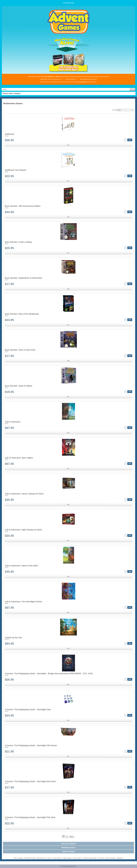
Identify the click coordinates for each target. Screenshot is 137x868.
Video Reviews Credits (30, 858)
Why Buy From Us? (41, 858)
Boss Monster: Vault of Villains (19, 386)
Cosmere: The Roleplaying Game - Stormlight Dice (28, 709)
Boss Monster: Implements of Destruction (23, 278)
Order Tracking (68, 852)
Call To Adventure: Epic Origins (19, 458)
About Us (50, 858)
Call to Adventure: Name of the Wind (21, 566)
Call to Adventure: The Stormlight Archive (23, 602)
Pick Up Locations (77, 858)
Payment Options (67, 858)
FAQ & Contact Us (57, 858)
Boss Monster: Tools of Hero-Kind (20, 350)
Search (133, 89)
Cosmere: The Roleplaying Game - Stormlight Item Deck (30, 781)
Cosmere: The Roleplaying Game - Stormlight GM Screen (31, 745)
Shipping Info (120, 858)
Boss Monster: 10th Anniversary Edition (23, 206)
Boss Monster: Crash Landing (18, 242)
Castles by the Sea (13, 638)
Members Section (68, 848)
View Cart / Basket (68, 844)
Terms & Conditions (18, 858)
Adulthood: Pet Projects (16, 170)
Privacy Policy (101, 858)
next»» (71, 837)
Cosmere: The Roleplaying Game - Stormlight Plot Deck (30, 817)
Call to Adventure (13, 422)
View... (69, 145)
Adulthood (9, 134)
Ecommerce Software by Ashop (68, 866)
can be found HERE (81, 82)
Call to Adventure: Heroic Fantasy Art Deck (24, 494)
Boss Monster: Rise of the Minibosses (22, 314)
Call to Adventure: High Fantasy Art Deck (23, 530)
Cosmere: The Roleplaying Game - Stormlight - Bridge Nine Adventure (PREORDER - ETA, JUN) (49, 674)
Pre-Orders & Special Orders (90, 858)
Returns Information (111, 858)
